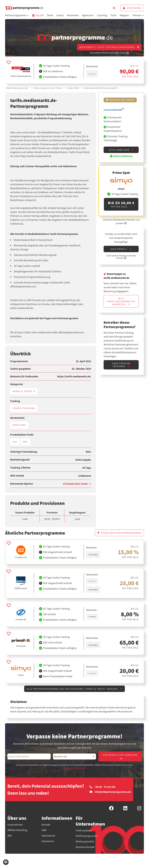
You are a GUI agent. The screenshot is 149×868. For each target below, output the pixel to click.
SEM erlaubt (17, 476)
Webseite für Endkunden (24, 376)
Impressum (48, 842)
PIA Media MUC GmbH (77, 484)
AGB (44, 830)
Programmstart (19, 361)
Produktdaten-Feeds (22, 435)
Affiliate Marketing (17, 830)
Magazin (124, 15)
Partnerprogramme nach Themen (48, 88)
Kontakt (46, 825)
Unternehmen (15, 825)
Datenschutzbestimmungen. (75, 768)
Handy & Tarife (73, 88)
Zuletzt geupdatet (20, 369)
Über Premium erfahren (121, 366)
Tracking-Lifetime (20, 468)
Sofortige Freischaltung (24, 452)
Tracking (15, 401)
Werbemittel (17, 418)
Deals (50, 15)
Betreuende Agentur (22, 484)
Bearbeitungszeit (20, 460)
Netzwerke (73, 15)
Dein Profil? (121, 249)
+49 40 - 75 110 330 (103, 787)
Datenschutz (48, 836)
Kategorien (17, 384)
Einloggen (132, 8)
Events (60, 15)
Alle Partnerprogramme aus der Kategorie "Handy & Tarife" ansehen (74, 689)
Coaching (102, 15)
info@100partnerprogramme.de (110, 792)
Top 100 (38, 15)
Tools (113, 15)
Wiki (10, 836)
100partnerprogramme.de (17, 88)
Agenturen (88, 15)
